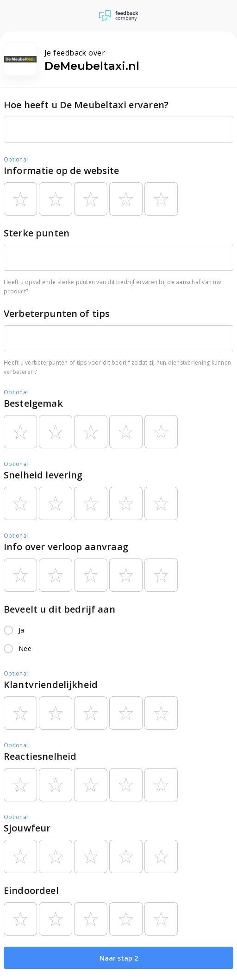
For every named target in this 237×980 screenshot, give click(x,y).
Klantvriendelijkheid (51, 685)
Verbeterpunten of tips (57, 313)
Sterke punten (37, 233)
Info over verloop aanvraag (66, 547)
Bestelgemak (33, 403)
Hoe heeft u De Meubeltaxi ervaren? (86, 105)
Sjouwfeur (27, 828)
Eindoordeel (31, 890)
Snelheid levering (43, 475)
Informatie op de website (62, 171)
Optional (16, 159)
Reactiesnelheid (40, 756)
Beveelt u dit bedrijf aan (59, 609)
